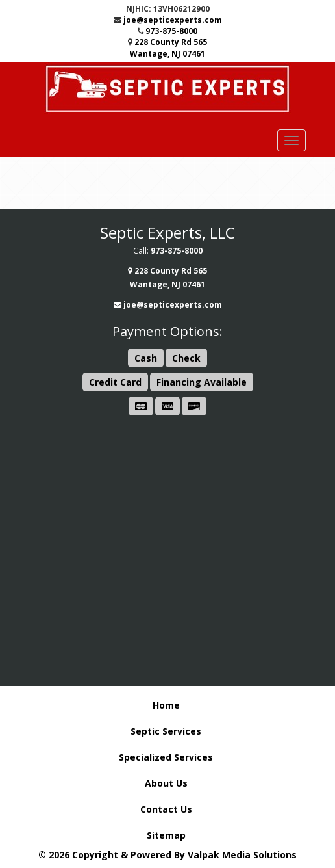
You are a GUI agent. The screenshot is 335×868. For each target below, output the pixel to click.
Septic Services (166, 731)
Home (166, 705)
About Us (166, 783)
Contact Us (166, 809)
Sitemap (166, 835)
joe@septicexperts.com (173, 20)
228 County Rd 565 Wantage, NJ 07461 (168, 47)
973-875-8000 (171, 31)
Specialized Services (166, 757)
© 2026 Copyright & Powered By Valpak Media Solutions (167, 855)
